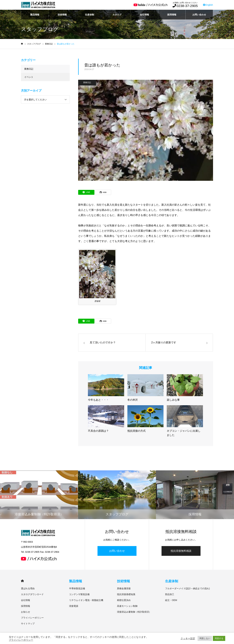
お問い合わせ (199, 15)
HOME (22, 581)
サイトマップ (28, 624)
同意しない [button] (205, 638)
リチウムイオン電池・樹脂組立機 (86, 600)
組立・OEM (171, 600)
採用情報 (172, 15)
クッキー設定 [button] (188, 638)
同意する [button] (219, 638)
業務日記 (87, 83)
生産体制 (90, 15)
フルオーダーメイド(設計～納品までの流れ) (187, 588)
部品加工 (170, 594)
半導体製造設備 (77, 588)
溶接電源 (74, 606)
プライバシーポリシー (32, 618)
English (208, 5)
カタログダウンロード (32, 594)
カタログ (117, 15)
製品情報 (35, 15)
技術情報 (62, 15)
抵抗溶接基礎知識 (126, 594)
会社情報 (144, 15)
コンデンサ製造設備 (79, 594)
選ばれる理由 (28, 588)
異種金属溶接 (124, 588)
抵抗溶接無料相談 (181, 551)
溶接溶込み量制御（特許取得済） (134, 612)
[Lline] (86, 192)
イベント (29, 77)
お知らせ (26, 612)
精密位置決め (124, 600)
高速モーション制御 (127, 606)
